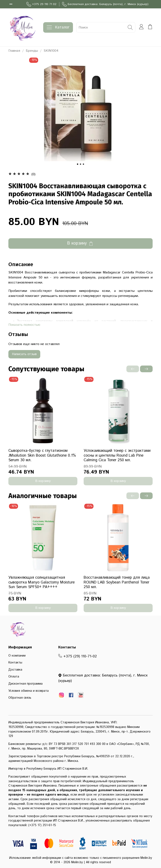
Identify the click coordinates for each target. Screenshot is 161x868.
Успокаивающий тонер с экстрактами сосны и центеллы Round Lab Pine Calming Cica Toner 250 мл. (117, 455)
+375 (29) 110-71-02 (78, 656)
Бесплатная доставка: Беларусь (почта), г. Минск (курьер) (105, 4)
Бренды (32, 51)
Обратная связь (20, 698)
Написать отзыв (24, 354)
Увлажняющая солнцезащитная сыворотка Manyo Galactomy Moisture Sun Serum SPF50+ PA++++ (42, 582)
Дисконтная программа (25, 684)
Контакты (15, 663)
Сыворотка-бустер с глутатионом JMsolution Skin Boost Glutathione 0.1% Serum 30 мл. (42, 455)
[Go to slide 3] (83, 164)
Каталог (58, 27)
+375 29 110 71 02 (41, 4)
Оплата (14, 677)
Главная (14, 51)
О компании (17, 656)
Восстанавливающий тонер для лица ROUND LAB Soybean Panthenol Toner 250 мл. (117, 582)
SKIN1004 (51, 51)
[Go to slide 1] (78, 164)
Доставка (15, 670)
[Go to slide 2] (80, 164)
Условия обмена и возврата (29, 691)
